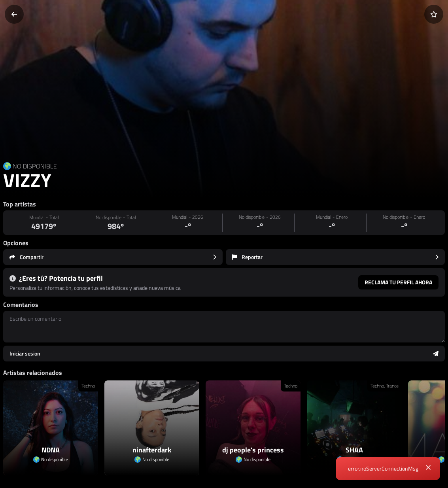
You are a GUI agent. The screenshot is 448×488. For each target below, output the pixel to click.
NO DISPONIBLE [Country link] (35, 166)
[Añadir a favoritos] (434, 14)
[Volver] (14, 14)
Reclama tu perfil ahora (398, 282)
